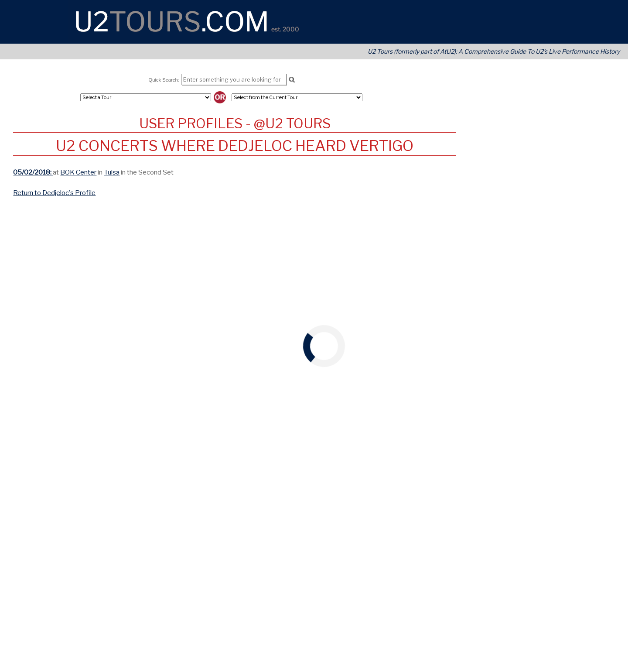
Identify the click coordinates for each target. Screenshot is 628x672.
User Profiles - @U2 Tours (235, 123)
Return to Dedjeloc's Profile (54, 193)
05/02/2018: (33, 172)
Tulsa (112, 172)
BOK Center (78, 172)
